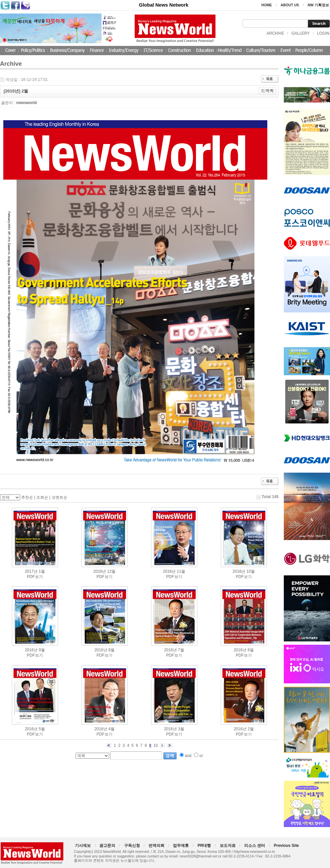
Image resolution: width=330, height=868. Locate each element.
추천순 (27, 497)
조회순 (42, 497)
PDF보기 (35, 577)
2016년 (100, 571)
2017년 (31, 571)
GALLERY (300, 33)
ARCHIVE (275, 33)
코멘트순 (59, 497)
